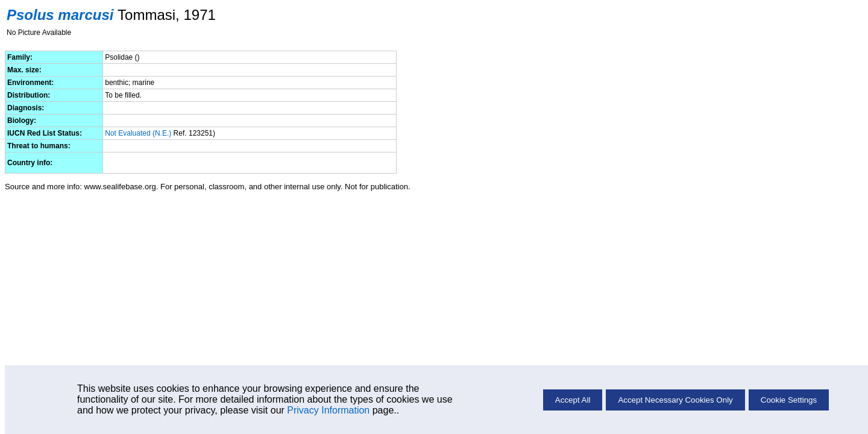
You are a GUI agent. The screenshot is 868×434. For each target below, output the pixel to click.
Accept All (573, 400)
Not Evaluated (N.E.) (138, 133)
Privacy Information (328, 410)
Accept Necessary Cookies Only (675, 400)
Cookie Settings (789, 400)
